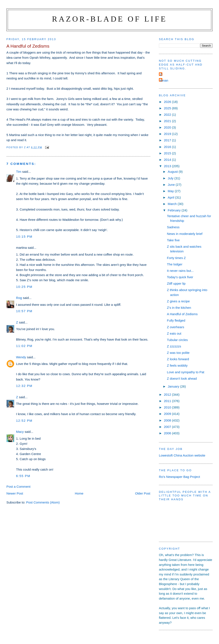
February (175, 210)
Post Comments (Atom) (43, 502)
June (172, 185)
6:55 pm (23, 476)
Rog (19, 298)
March (173, 204)
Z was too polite (178, 353)
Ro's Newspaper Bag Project (179, 477)
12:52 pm (24, 421)
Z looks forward (178, 359)
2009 (168, 414)
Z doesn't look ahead (182, 378)
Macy (20, 432)
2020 (168, 127)
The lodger (175, 264)
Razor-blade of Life (109, 19)
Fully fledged (176, 320)
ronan (164, 80)
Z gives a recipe (178, 301)
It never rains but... (180, 271)
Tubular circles (177, 340)
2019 (168, 134)
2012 (168, 394)
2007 (168, 427)
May (171, 191)
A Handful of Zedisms (182, 314)
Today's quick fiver (180, 277)
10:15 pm (24, 236)
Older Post (143, 493)
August (173, 172)
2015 (168, 153)
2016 (168, 147)
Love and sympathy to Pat (186, 372)
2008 (168, 420)
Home (79, 493)
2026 (168, 102)
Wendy (21, 357)
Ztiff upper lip (176, 283)
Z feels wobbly (177, 365)
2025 (168, 108)
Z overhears (176, 327)
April (171, 197)
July (171, 178)
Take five (173, 240)
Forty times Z (176, 258)
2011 (168, 401)
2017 (168, 140)
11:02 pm (24, 346)
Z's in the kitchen (179, 308)
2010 (168, 407)
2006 (168, 433)
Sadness (173, 227)
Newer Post (15, 493)
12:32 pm (24, 386)
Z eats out (174, 333)
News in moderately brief (185, 234)
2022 (168, 115)
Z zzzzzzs (174, 346)
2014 (168, 160)
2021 (168, 121)
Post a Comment (18, 487)
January (174, 386)
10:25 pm (24, 287)
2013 (168, 166)
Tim (19, 172)
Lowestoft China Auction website (182, 455)
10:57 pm (24, 311)
